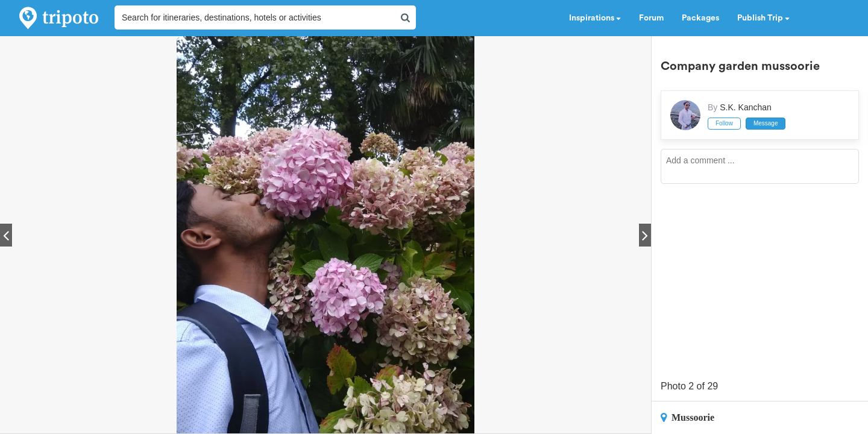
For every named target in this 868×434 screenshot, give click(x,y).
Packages (700, 18)
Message (766, 123)
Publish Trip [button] (763, 18)
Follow (724, 123)
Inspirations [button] (595, 18)
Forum (651, 18)
